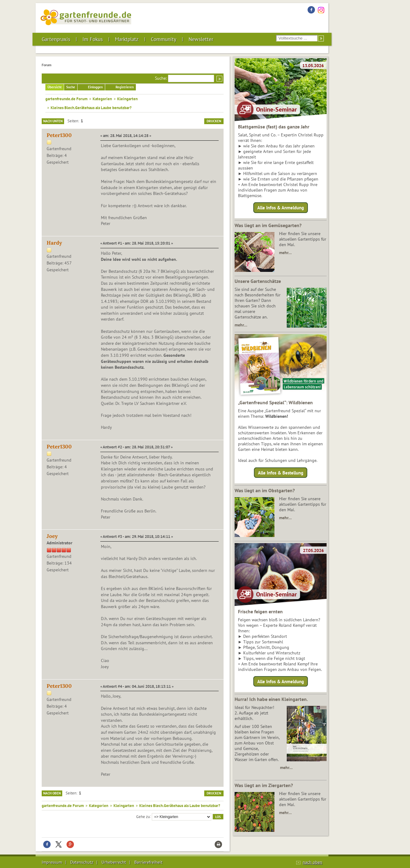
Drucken (214, 121)
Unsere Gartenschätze (258, 281)
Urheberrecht (114, 862)
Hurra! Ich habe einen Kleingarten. (271, 699)
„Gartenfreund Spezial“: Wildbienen (275, 402)
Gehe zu (143, 816)
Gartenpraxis (56, 39)
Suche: (161, 78)
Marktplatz (127, 39)
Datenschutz (82, 862)
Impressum (52, 862)
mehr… (285, 253)
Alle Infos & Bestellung (281, 472)
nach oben (312, 862)
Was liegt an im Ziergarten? (264, 785)
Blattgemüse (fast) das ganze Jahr (274, 127)
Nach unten (53, 121)
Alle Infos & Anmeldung (281, 208)
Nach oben (52, 793)
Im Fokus (93, 39)
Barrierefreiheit (148, 862)
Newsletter (201, 39)
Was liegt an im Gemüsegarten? (268, 225)
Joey (52, 536)
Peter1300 (59, 135)
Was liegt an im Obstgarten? (265, 490)
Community (164, 39)
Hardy (54, 243)
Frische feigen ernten (260, 611)
